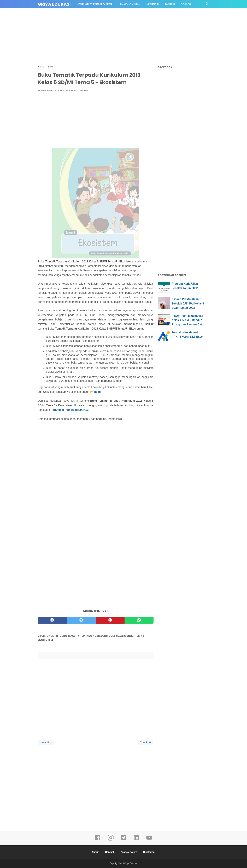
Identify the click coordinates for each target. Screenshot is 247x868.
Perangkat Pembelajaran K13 (70, 410)
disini (97, 392)
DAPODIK (170, 4)
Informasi (152, 4)
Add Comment (81, 90)
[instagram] (111, 840)
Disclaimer (149, 852)
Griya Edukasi (54, 4)
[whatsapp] (139, 620)
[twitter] (81, 620)
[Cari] (207, 5)
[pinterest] (110, 620)
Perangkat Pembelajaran (95, 4)
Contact (109, 852)
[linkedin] (136, 840)
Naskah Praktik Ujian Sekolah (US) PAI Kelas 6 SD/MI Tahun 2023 (188, 303)
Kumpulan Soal (130, 4)
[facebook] (52, 620)
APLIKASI (186, 4)
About (95, 852)
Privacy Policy (129, 852)
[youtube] (149, 840)
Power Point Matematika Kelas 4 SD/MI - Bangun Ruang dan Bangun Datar (188, 320)
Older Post (145, 742)
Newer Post (46, 742)
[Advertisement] (123, 36)
